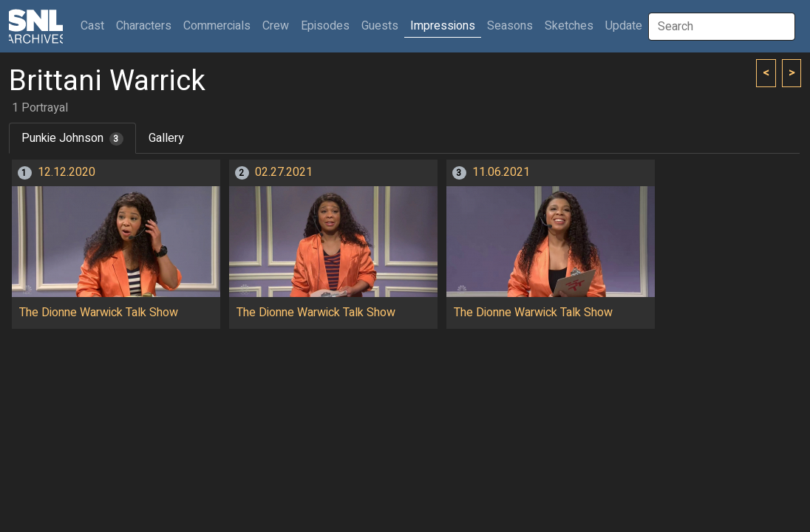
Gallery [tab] (166, 138)
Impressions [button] (443, 26)
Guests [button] (380, 26)
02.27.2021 (284, 172)
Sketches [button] (569, 26)
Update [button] (624, 26)
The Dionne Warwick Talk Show (99, 313)
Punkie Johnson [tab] (72, 138)
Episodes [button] (325, 26)
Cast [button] (95, 25)
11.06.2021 (501, 172)
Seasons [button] (510, 26)
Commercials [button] (217, 26)
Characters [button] (144, 26)
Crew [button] (276, 26)
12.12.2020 (67, 172)
